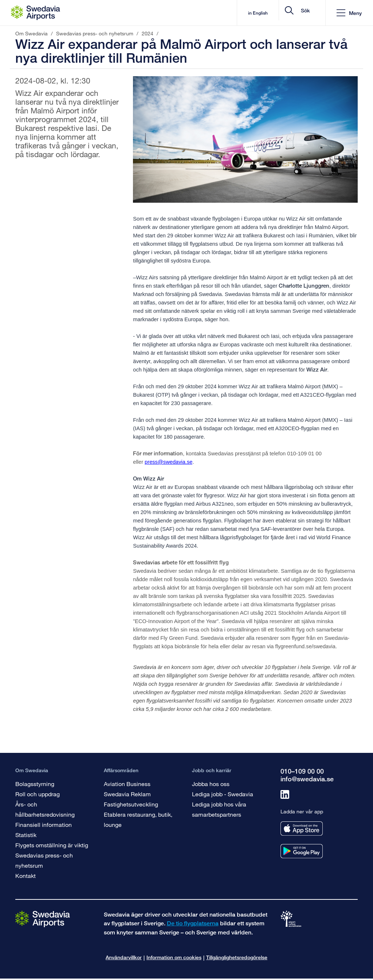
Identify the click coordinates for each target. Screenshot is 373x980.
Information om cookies (174, 957)
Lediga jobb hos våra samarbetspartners (219, 809)
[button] (349, 13)
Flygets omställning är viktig (52, 845)
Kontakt (25, 876)
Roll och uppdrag (38, 794)
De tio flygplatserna (193, 923)
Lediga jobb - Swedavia (223, 794)
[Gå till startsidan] (43, 919)
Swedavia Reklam (127, 794)
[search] (276, 13)
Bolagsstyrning (35, 784)
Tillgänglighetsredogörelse (237, 957)
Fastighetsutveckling (131, 804)
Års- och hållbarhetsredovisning (45, 809)
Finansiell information (44, 825)
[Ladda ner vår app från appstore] (302, 829)
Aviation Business (127, 784)
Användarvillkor (124, 957)
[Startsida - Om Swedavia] (36, 13)
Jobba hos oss (211, 784)
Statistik (26, 835)
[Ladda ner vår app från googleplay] (302, 851)
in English (201, 13)
